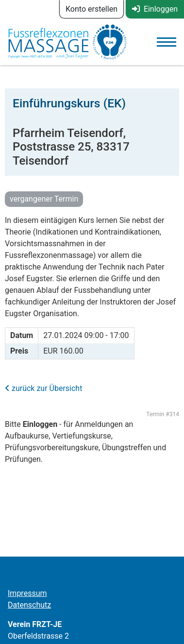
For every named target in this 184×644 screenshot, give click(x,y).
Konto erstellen (92, 9)
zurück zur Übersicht (43, 388)
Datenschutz (29, 605)
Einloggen (155, 9)
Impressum (27, 593)
